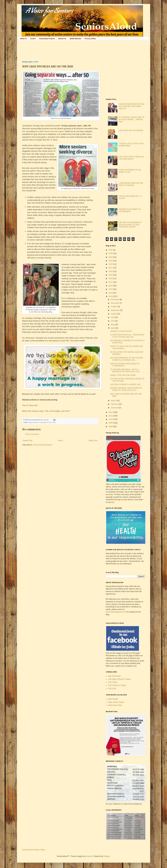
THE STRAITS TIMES (117, 685)
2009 (111, 423)
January (114, 408)
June (113, 321)
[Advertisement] (70, 50)
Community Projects (47, 39)
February (115, 404)
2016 (111, 286)
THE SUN (112, 689)
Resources (62, 39)
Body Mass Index (115, 705)
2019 (111, 275)
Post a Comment (32, 434)
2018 (111, 278)
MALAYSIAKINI (114, 676)
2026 (111, 250)
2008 (111, 426)
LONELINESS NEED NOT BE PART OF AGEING (131, 184)
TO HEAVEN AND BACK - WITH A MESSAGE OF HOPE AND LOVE (125, 371)
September (115, 310)
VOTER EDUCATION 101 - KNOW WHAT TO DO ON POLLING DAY (127, 336)
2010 (111, 419)
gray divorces (34, 422)
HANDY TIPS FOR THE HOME (123, 375)
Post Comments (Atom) (43, 445)
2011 (111, 416)
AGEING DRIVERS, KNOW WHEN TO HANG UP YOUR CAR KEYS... (126, 389)
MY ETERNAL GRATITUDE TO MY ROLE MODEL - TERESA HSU (132, 120)
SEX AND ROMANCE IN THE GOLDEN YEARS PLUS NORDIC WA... (126, 359)
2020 (111, 271)
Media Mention (75, 39)
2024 (111, 257)
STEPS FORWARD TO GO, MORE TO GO (130, 171)
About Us (23, 39)
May (113, 325)
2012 (111, 412)
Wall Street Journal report (51, 131)
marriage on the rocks (48, 422)
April (113, 328)
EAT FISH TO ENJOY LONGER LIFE (125, 384)
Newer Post (28, 440)
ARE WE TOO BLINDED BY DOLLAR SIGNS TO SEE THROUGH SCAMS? (130, 225)
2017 (111, 282)
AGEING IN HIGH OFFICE (121, 331)
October (114, 307)
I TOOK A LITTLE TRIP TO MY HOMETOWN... (131, 145)
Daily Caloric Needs (116, 702)
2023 (111, 261)
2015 (111, 289)
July (113, 317)
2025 (111, 253)
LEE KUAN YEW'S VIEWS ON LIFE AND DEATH (131, 158)
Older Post (93, 440)
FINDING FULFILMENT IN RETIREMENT (130, 210)
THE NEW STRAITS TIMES (119, 679)
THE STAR (112, 682)
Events (33, 39)
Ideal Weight (113, 699)
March (114, 401)
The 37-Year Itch (30, 405)
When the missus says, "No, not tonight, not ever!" (46, 411)
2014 (111, 293)
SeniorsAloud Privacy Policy (34, 850)
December (115, 299)
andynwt (89, 856)
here (56, 118)
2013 (111, 296)
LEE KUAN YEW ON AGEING (131, 130)
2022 (111, 264)
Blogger (107, 856)
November (115, 303)
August (114, 314)
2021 (111, 268)
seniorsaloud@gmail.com (116, 612)
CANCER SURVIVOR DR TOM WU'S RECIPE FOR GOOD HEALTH (131, 106)
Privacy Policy (90, 39)
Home (60, 440)
